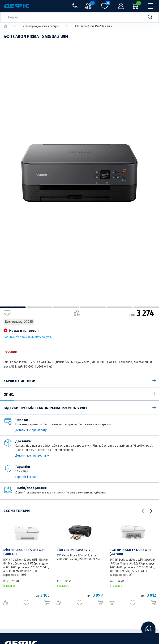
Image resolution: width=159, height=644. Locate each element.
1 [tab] (13, 307)
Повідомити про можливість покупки (28, 337)
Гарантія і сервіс (26, 477)
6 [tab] (146, 307)
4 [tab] (93, 307)
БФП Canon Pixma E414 (73, 550)
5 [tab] (120, 307)
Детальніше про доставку (32, 455)
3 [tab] (66, 307)
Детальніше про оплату (31, 430)
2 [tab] (39, 307)
